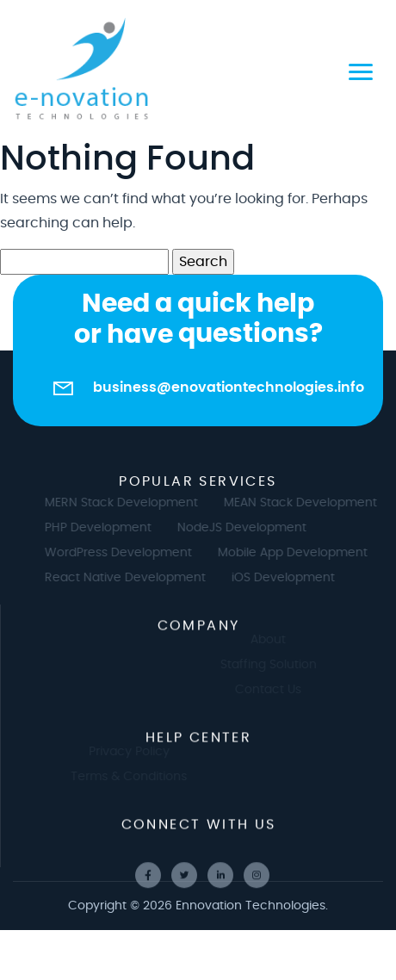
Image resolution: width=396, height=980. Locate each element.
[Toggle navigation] (361, 69)
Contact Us (275, 690)
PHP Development (105, 528)
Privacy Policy (121, 752)
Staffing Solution (275, 665)
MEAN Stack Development (307, 503)
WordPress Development (125, 553)
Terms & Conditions (122, 777)
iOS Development (290, 578)
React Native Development (132, 578)
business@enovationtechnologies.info (229, 388)
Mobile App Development (300, 553)
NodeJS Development (249, 528)
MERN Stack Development (128, 503)
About (275, 640)
